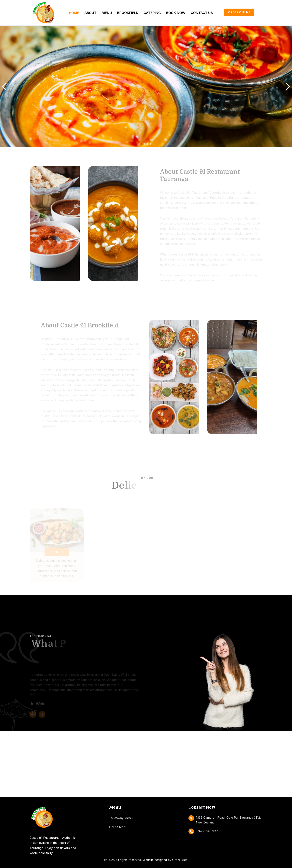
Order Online (239, 12)
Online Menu (118, 827)
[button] (142, 144)
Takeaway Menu (121, 818)
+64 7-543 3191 (207, 831)
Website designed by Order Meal (165, 860)
